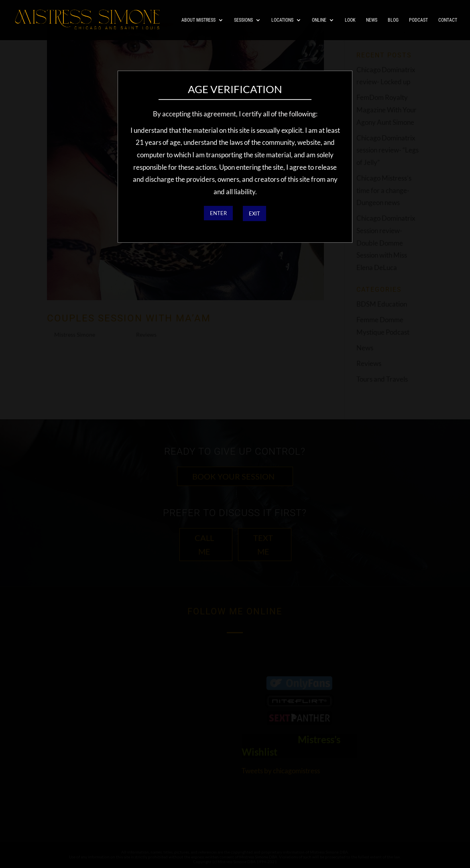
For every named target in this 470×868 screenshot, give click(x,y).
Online (319, 20)
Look (350, 20)
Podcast (418, 20)
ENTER (218, 213)
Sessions (243, 20)
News (372, 20)
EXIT (254, 213)
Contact (448, 20)
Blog (393, 20)
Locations (282, 20)
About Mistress (198, 20)
